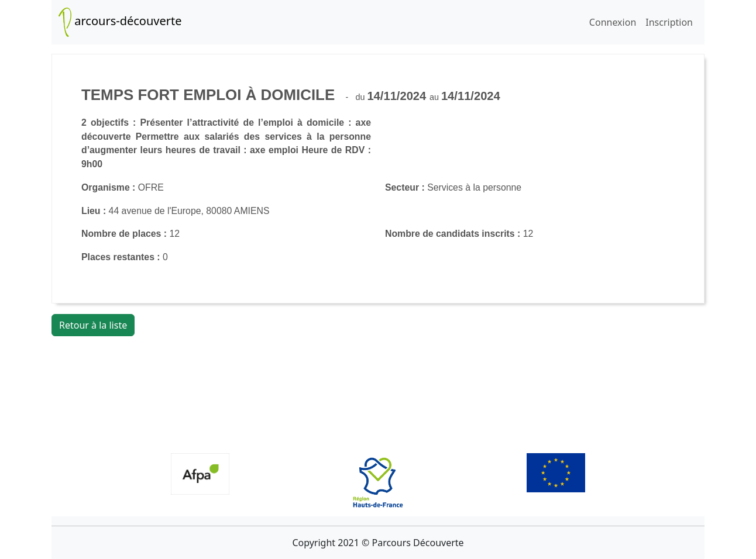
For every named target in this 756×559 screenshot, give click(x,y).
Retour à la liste (93, 325)
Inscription (669, 22)
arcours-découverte (120, 22)
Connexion (613, 22)
